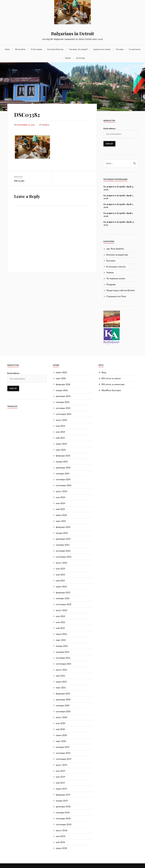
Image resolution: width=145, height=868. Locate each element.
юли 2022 (60, 616)
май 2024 (60, 509)
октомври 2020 (63, 711)
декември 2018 (63, 807)
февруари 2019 (63, 795)
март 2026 (61, 378)
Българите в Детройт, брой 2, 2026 (118, 206)
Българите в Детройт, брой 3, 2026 (118, 197)
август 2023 (61, 563)
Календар (80, 58)
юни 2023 (60, 575)
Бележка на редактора (117, 255)
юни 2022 (60, 622)
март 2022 (61, 640)
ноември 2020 (63, 705)
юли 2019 (60, 771)
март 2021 (61, 688)
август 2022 (61, 610)
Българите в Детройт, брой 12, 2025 (119, 223)
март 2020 (61, 741)
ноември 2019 (63, 747)
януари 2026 (62, 390)
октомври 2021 (63, 658)
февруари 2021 (63, 694)
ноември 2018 (63, 812)
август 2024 (61, 491)
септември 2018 (64, 824)
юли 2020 (60, 723)
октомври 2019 (63, 753)
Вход (104, 372)
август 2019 (61, 765)
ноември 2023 (63, 545)
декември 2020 (63, 700)
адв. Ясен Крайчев (115, 249)
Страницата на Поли (116, 296)
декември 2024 (63, 468)
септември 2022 (64, 604)
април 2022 (61, 634)
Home (7, 49)
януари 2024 (62, 533)
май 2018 (60, 842)
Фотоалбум (20, 49)
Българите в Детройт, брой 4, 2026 (118, 188)
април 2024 (61, 515)
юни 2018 (60, 836)
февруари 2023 (63, 592)
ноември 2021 (63, 652)
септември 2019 (64, 759)
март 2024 (61, 521)
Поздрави (111, 284)
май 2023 (60, 581)
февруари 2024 (63, 527)
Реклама (120, 49)
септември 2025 (64, 414)
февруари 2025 (63, 456)
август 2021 (61, 670)
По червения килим (116, 278)
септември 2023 (64, 557)
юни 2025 (60, 432)
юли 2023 (60, 569)
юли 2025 (60, 426)
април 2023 (61, 587)
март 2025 (61, 450)
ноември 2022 (63, 598)
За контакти (135, 49)
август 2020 (61, 717)
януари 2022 (62, 646)
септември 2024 (64, 485)
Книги (68, 58)
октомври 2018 (63, 818)
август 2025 (61, 420)
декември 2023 (63, 539)
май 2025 (60, 438)
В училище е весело (116, 267)
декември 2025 (63, 396)
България (111, 261)
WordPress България (111, 390)
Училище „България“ (78, 49)
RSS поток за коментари (113, 384)
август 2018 (61, 830)
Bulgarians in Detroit (72, 33)
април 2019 (61, 789)
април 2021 (61, 682)
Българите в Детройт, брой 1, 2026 (118, 215)
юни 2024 (60, 503)
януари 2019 (62, 801)
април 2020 (61, 735)
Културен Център (55, 49)
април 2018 (61, 848)
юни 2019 (60, 777)
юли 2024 (60, 497)
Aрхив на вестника (102, 49)
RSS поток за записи (111, 378)
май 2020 (60, 729)
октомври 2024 (63, 479)
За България (36, 49)
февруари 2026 (63, 384)
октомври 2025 (63, 408)
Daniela (47, 125)
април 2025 (61, 444)
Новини (110, 272)
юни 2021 (60, 676)
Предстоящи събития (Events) (121, 290)
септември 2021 (64, 664)
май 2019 (60, 783)
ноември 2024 (63, 474)
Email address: (110, 128)
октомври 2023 (63, 551)
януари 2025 (62, 462)
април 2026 (61, 372)
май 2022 (60, 628)
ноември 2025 (63, 402)
